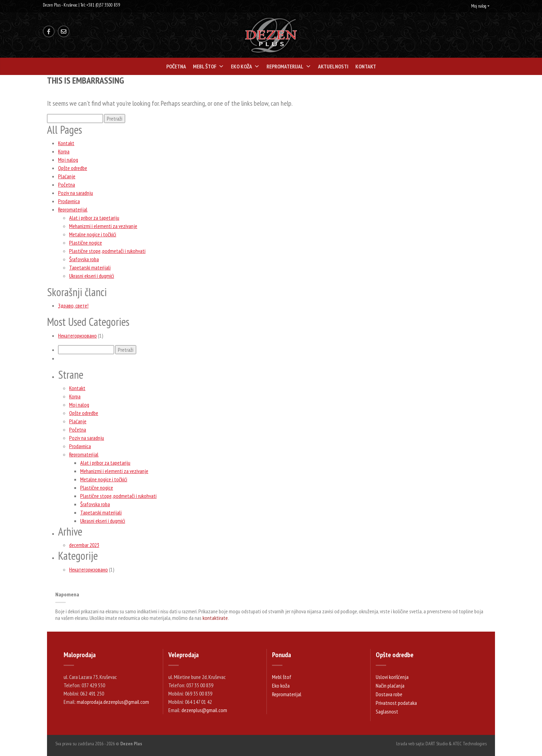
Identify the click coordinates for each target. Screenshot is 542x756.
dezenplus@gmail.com (204, 710)
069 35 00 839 (199, 693)
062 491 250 (92, 693)
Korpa (64, 151)
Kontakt (366, 66)
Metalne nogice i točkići (93, 234)
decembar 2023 (84, 545)
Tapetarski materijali (90, 267)
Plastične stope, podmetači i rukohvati (107, 251)
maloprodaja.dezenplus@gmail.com (113, 702)
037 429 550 (93, 685)
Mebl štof (208, 66)
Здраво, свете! (73, 305)
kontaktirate (215, 618)
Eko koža (245, 66)
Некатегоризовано (77, 336)
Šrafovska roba (84, 259)
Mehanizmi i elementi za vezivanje (103, 226)
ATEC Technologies (470, 744)
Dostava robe (389, 694)
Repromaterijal (289, 66)
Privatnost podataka (396, 703)
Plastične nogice (86, 243)
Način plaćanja (390, 686)
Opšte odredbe (73, 168)
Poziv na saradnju (76, 193)
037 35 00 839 (200, 685)
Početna (176, 66)
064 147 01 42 (198, 702)
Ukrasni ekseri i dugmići (92, 276)
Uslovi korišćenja (392, 677)
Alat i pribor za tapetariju (94, 218)
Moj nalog (479, 6)
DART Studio (437, 744)
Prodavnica (69, 201)
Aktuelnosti (333, 66)
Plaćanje (67, 176)
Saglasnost (387, 711)
